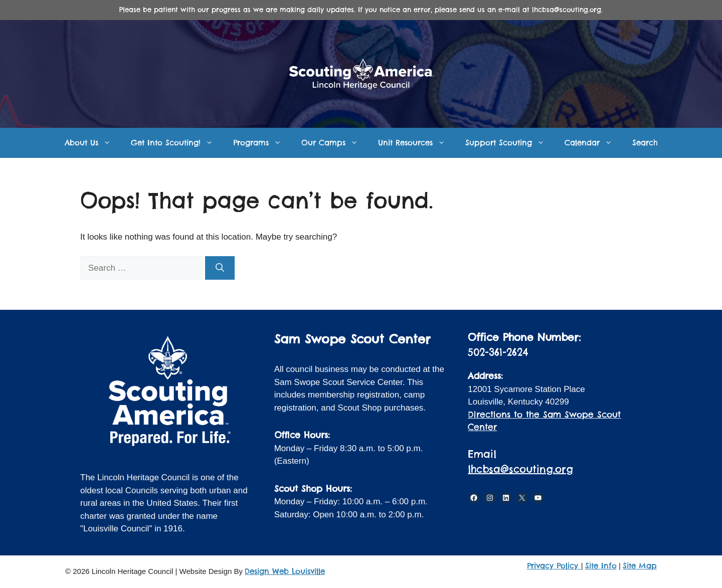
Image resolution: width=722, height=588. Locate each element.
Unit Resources (417, 143)
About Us (93, 143)
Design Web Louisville (285, 571)
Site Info (601, 566)
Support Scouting (510, 143)
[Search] (220, 268)
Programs (262, 143)
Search (645, 143)
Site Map (640, 566)
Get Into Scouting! (177, 143)
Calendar (593, 143)
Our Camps (335, 143)
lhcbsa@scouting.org (520, 469)
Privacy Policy (554, 566)
